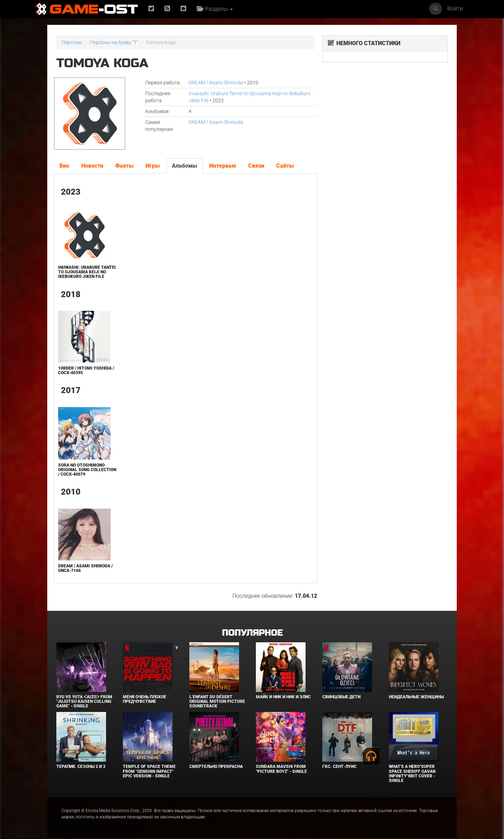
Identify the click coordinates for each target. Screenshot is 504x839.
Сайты (285, 166)
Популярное (252, 633)
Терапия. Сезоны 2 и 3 (81, 767)
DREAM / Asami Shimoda (216, 83)
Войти (455, 9)
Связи (256, 166)
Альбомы (185, 166)
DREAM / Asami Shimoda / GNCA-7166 (85, 568)
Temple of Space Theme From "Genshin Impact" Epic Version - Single (149, 771)
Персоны (72, 42)
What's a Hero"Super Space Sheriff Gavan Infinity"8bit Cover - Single (412, 774)
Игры (153, 166)
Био (64, 166)
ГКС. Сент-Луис (339, 767)
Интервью (223, 166)
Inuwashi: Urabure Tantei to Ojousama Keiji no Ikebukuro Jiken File (87, 272)
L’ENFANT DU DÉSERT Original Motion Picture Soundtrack (217, 701)
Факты (124, 166)
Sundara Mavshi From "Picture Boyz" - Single (281, 769)
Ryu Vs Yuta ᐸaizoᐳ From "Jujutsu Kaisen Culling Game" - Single (84, 701)
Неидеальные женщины (416, 697)
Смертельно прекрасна (216, 767)
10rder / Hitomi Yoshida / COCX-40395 (86, 370)
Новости (92, 166)
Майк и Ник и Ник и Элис (283, 697)
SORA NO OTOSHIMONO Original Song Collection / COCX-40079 (87, 470)
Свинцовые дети (341, 697)
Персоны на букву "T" (114, 42)
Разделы (215, 9)
